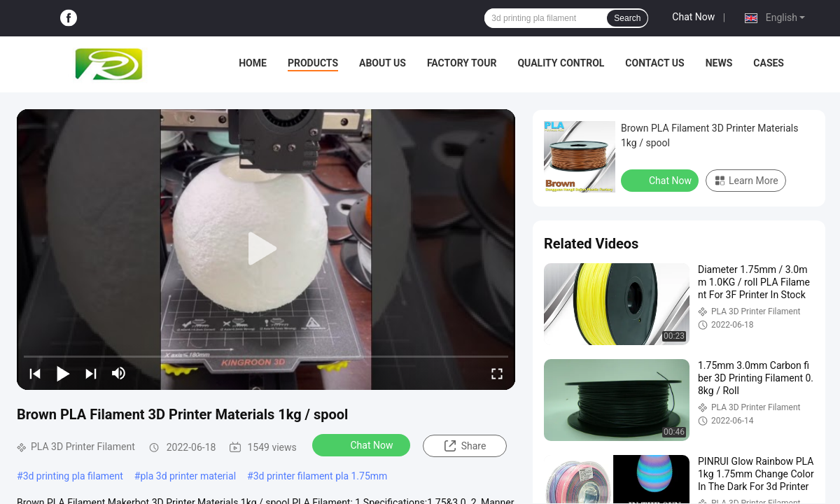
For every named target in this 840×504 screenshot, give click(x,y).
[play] (266, 249)
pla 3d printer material (188, 476)
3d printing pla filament (73, 476)
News (719, 63)
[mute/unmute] (119, 373)
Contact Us (654, 63)
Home (253, 63)
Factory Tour (462, 63)
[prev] (35, 373)
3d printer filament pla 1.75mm (321, 476)
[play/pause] (63, 373)
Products (313, 63)
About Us (383, 63)
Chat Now (693, 17)
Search (627, 18)
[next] (91, 373)
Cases (769, 63)
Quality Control (561, 63)
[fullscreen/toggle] (497, 373)
